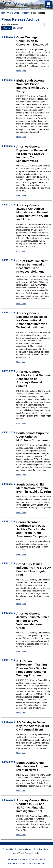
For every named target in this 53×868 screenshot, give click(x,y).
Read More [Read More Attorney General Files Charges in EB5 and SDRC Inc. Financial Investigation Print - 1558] (21, 835)
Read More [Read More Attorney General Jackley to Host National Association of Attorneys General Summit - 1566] (21, 423)
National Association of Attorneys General (27, 863)
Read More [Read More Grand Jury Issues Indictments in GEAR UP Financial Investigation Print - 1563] (21, 604)
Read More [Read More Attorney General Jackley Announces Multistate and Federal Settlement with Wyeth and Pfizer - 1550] (21, 251)
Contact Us (8, 849)
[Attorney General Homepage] (14, 6)
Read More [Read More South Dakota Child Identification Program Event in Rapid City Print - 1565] (21, 512)
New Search (18, 28)
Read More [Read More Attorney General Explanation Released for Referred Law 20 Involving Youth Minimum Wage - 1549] (21, 195)
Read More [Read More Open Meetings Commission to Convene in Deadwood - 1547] (21, 71)
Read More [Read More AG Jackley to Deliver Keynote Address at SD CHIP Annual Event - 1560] (21, 753)
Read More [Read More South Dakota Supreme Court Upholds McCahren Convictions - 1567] (21, 475)
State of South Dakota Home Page (26, 853)
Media (25, 13)
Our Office (15, 13)
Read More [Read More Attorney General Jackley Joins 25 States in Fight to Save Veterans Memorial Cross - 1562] (21, 651)
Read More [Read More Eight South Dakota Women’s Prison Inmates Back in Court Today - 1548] (21, 137)
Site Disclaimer (25, 849)
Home (4, 13)
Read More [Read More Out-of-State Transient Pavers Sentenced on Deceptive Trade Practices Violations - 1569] (21, 304)
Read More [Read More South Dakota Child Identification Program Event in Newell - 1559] (21, 791)
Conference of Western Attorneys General (26, 859)
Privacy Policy (43, 849)
